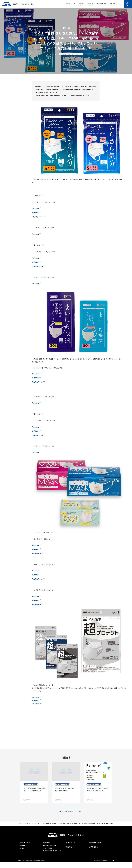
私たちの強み (23, 846)
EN (113, 860)
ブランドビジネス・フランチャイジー (52, 851)
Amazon (35, 208)
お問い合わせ (128, 4)
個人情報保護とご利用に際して (102, 860)
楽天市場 (35, 213)
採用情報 (70, 847)
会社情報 (22, 848)
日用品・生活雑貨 (47, 848)
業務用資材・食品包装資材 (50, 846)
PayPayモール (38, 217)
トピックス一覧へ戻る (66, 811)
